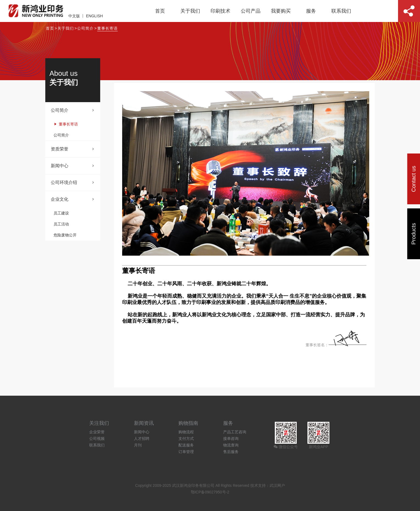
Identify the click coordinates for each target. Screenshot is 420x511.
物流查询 (231, 445)
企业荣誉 (97, 432)
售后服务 (231, 452)
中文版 (74, 16)
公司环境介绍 (73, 183)
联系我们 (341, 11)
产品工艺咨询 (235, 432)
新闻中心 (73, 166)
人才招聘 (142, 439)
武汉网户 (277, 485)
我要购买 (281, 11)
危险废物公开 (65, 235)
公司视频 (97, 439)
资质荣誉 (73, 149)
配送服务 (186, 445)
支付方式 (186, 439)
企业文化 (73, 199)
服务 (311, 11)
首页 (160, 11)
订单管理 (186, 452)
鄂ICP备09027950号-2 (210, 492)
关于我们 (190, 11)
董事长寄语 (107, 28)
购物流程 (186, 432)
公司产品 (251, 11)
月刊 (138, 445)
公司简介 (85, 28)
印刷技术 (220, 11)
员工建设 (61, 213)
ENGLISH (94, 16)
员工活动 (61, 224)
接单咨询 (231, 439)
